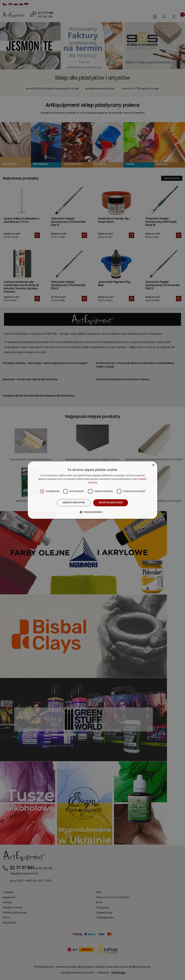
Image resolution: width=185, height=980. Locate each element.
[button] (92, 512)
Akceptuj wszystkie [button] (111, 503)
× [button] (153, 465)
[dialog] (93, 490)
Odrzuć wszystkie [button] (74, 503)
